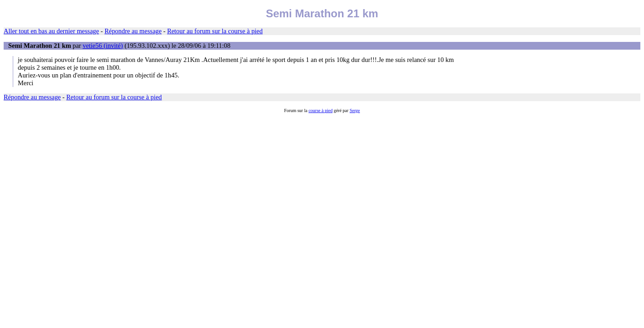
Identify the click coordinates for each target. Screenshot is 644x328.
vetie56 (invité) (102, 46)
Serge (355, 110)
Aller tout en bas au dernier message (51, 31)
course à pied (320, 110)
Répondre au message (133, 31)
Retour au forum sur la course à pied (215, 31)
